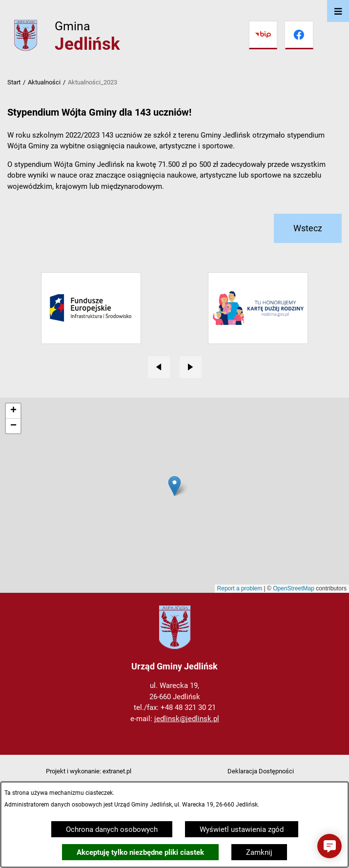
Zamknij (259, 852)
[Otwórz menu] (338, 11)
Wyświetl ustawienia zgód (242, 829)
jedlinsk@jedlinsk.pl (187, 719)
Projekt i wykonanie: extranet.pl (89, 771)
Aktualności (44, 82)
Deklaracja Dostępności (261, 771)
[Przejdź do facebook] (299, 35)
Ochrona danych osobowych (112, 829)
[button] (329, 846)
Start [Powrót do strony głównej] (14, 82)
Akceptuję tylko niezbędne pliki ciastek (140, 852)
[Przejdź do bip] (263, 35)
